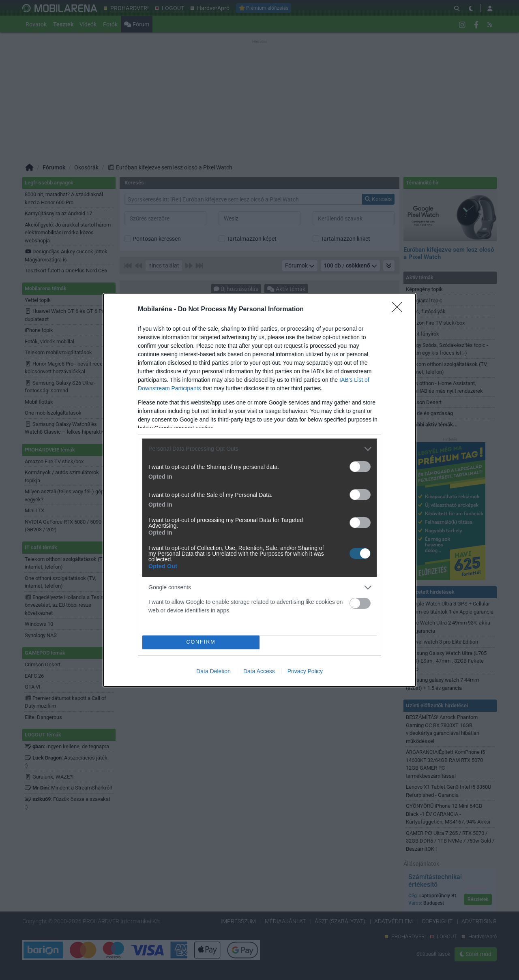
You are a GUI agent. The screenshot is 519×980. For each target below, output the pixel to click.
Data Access (259, 671)
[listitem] (259, 449)
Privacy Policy (305, 671)
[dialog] (259, 490)
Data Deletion (213, 671)
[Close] (400, 310)
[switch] (360, 467)
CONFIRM (201, 642)
